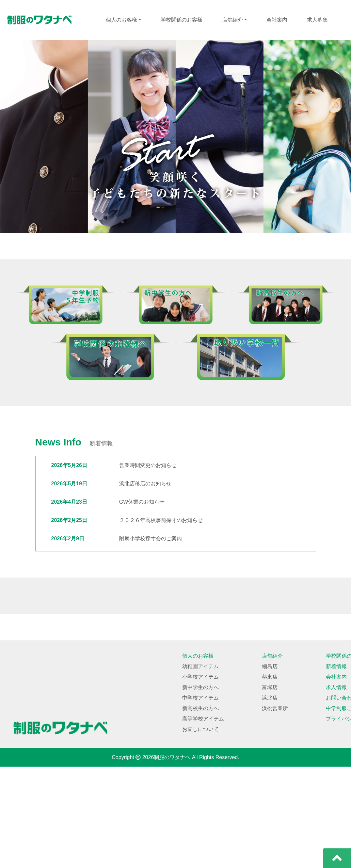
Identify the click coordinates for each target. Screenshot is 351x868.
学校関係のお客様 (182, 20)
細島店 (270, 768)
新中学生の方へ (200, 789)
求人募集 (317, 20)
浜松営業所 (275, 810)
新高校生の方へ (200, 810)
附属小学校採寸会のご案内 (151, 538)
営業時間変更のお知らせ (148, 465)
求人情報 (336, 789)
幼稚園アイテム (200, 768)
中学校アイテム (200, 799)
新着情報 (336, 768)
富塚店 (270, 789)
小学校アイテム (200, 778)
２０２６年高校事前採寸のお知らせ (161, 520)
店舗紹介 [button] (232, 20)
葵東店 (270, 778)
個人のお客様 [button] (121, 20)
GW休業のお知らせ (142, 502)
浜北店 (270, 799)
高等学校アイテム (203, 820)
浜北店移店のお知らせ (145, 484)
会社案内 (277, 20)
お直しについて (200, 831)
